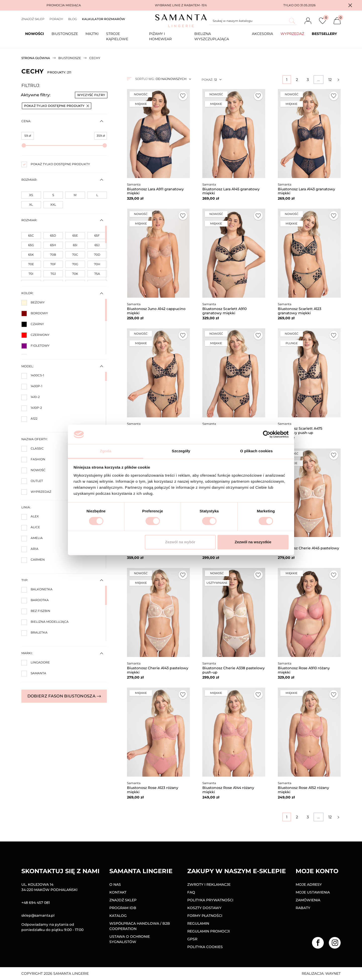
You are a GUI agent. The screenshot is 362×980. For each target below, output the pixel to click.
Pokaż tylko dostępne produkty (57, 106)
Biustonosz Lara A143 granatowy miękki (306, 191)
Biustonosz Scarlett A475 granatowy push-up (300, 431)
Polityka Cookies (205, 947)
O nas (115, 884)
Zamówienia (308, 900)
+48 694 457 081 (36, 903)
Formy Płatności (205, 916)
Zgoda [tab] (106, 451)
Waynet (333, 973)
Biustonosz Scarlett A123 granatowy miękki (300, 311)
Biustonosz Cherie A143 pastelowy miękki (158, 670)
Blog (73, 19)
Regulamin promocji (209, 931)
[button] (350, 5)
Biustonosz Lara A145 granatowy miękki (231, 191)
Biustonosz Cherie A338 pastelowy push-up (234, 670)
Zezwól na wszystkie (253, 542)
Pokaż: (207, 80)
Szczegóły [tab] (181, 451)
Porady (56, 19)
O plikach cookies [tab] (256, 451)
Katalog (118, 916)
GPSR (192, 939)
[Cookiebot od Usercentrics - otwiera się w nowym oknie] (267, 434)
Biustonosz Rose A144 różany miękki (228, 790)
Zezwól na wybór (180, 542)
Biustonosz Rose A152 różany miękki (303, 790)
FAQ (191, 892)
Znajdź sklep (33, 19)
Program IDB (123, 908)
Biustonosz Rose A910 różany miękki (304, 670)
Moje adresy (309, 884)
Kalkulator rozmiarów (104, 19)
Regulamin (198, 923)
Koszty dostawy (204, 908)
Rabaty (303, 908)
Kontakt (118, 892)
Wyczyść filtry (91, 95)
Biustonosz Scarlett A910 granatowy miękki (224, 311)
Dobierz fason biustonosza (64, 696)
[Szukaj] (253, 21)
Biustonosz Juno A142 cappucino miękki (156, 311)
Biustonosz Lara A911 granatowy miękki (155, 191)
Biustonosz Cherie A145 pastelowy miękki (308, 550)
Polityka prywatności (210, 900)
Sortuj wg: (145, 79)
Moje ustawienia (313, 892)
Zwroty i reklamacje (209, 884)
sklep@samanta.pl (38, 915)
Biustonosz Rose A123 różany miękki (153, 790)
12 (330, 80)
